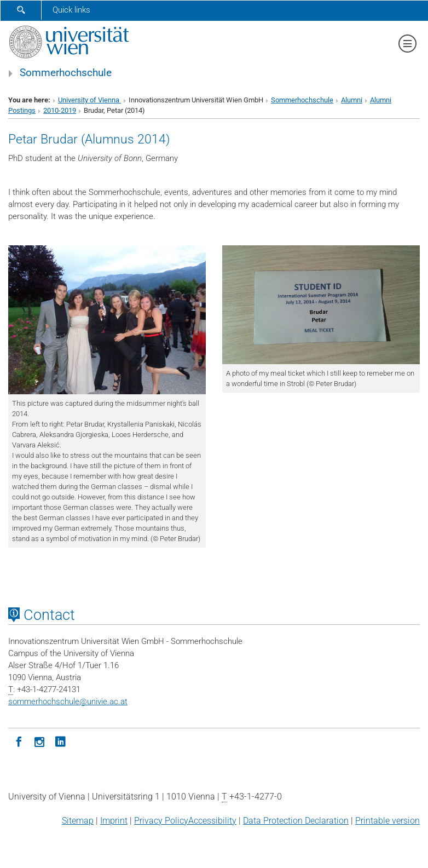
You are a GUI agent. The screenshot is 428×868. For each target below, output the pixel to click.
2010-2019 (60, 110)
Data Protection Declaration (296, 821)
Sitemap (78, 821)
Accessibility (212, 821)
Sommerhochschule (66, 73)
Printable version (387, 821)
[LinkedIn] (60, 741)
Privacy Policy (161, 821)
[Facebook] (19, 741)
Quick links (71, 10)
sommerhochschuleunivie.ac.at (68, 702)
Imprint (114, 821)
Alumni (352, 100)
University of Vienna (89, 100)
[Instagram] (39, 741)
